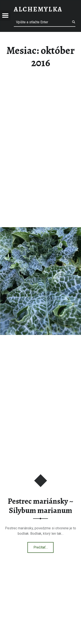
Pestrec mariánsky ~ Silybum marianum (40, 506)
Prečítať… (44, 546)
